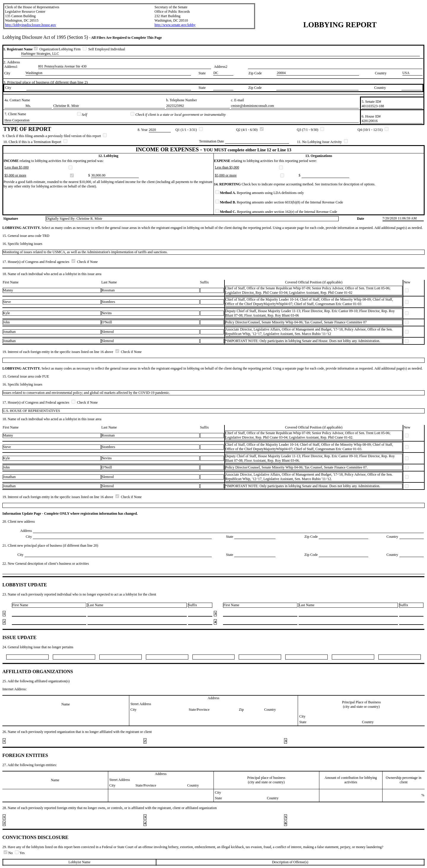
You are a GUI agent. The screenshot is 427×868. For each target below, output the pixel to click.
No (9, 853)
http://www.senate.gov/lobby (175, 25)
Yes (20, 853)
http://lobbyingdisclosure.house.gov (31, 25)
